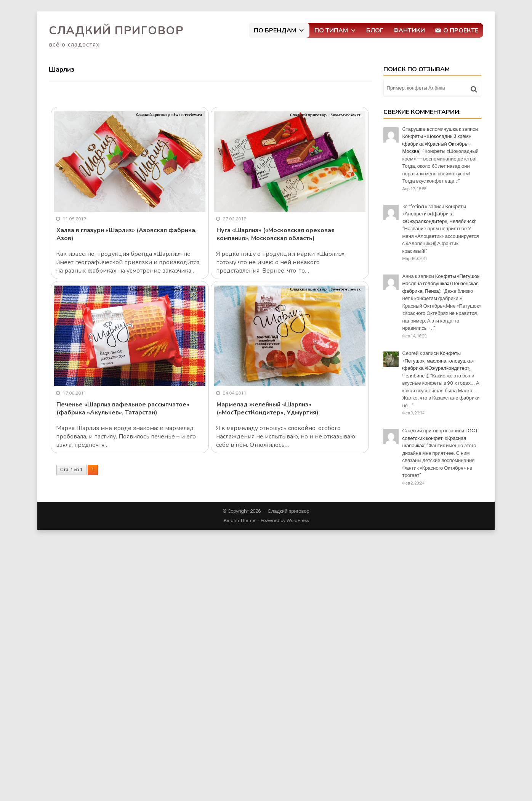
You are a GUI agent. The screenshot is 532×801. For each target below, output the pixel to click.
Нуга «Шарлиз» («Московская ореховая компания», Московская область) (276, 234)
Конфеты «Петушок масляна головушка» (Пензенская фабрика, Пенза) (441, 284)
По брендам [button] (279, 30)
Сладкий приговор (116, 31)
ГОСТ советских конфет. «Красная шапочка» (440, 438)
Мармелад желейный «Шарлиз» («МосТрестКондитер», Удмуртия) (268, 409)
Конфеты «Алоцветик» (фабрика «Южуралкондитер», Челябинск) (439, 214)
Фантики (409, 30)
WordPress (298, 521)
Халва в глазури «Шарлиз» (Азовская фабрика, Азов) (127, 234)
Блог (375, 30)
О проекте (461, 30)
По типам (335, 30)
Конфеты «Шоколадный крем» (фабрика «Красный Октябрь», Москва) (437, 144)
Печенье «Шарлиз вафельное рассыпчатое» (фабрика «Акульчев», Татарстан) (123, 409)
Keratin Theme (240, 521)
